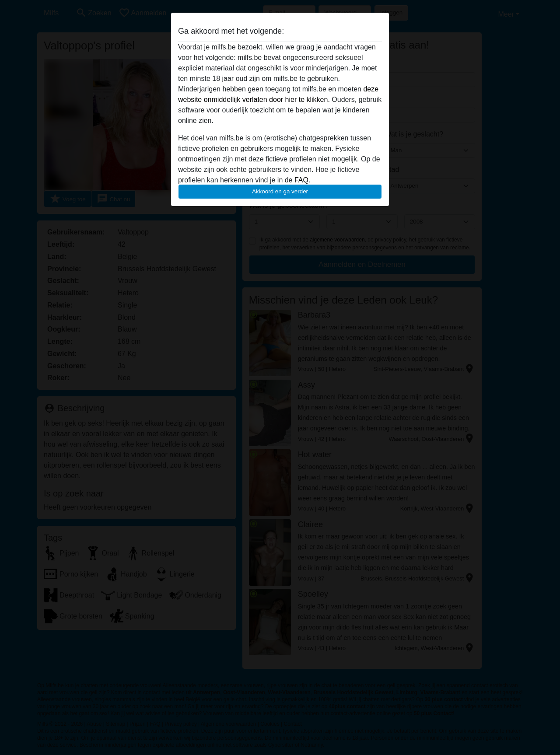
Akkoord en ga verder (280, 191)
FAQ (301, 180)
